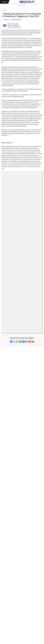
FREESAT (8, 639)
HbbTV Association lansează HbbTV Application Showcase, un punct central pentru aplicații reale (20, 515)
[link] (22, 361)
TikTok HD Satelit (22, 616)
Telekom (32, 639)
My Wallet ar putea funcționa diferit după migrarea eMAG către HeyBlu (18, 358)
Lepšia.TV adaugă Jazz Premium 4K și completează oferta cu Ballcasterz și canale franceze (20, 522)
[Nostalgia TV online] (38, 373)
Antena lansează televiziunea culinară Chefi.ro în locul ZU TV (19, 394)
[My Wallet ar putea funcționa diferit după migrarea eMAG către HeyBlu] (38, 361)
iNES (3, 642)
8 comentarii (6, 20)
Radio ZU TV (10, 405)
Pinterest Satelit (22, 625)
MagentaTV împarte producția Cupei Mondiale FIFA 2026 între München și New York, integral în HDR (21, 486)
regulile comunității (25, 318)
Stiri (4, 10)
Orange (26, 639)
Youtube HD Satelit (22, 612)
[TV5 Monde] (38, 444)
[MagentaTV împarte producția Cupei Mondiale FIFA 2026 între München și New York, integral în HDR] (22, 500)
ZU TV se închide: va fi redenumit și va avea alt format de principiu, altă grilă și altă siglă (19, 464)
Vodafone (38, 639)
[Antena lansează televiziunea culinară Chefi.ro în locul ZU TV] (38, 396)
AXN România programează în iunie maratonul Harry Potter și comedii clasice (20, 417)
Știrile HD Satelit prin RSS (22, 630)
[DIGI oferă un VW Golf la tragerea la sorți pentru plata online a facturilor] (38, 432)
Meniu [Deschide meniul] (4, 2)
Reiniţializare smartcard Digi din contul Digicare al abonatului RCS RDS (22, 453)
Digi (3, 639)
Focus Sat (14, 639)
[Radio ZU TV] (38, 408)
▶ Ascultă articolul (16, 20)
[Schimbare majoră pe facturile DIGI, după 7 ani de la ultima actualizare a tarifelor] (38, 384)
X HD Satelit (22, 621)
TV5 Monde (10, 440)
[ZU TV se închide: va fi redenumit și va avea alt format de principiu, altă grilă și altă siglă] (38, 466)
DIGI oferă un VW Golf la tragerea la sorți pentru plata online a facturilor (20, 429)
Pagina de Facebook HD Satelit (22, 599)
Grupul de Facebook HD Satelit (22, 603)
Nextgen (21, 639)
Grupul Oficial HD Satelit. (31, 322)
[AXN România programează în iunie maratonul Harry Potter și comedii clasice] (38, 420)
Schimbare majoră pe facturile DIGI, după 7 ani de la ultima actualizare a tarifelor (20, 382)
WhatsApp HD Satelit (22, 608)
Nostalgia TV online (13, 370)
